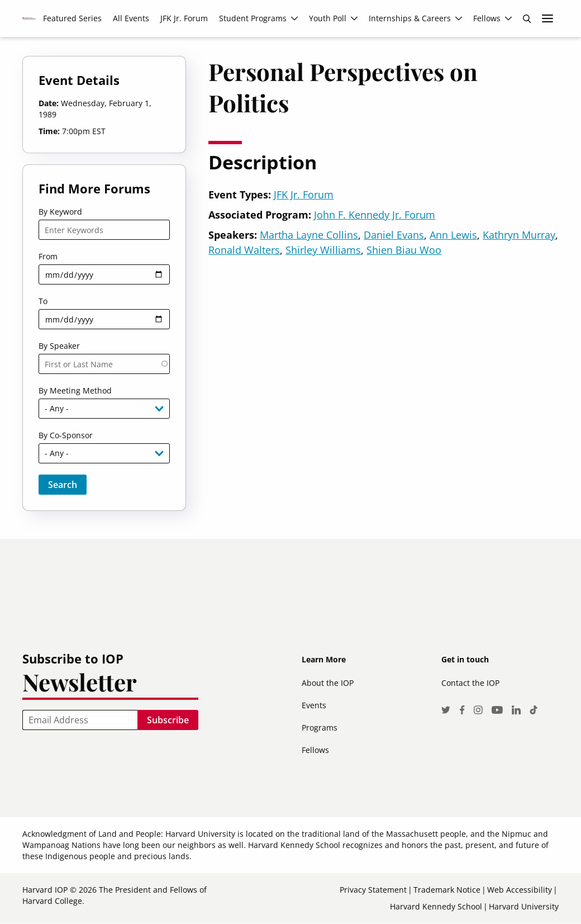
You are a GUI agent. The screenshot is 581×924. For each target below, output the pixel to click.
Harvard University (524, 906)
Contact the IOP (470, 683)
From (48, 256)
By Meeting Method (75, 390)
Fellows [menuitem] (487, 18)
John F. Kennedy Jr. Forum (375, 215)
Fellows (315, 750)
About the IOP (328, 683)
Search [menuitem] (527, 18)
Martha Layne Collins (309, 235)
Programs (320, 728)
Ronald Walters (244, 250)
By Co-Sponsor (66, 435)
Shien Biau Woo (404, 250)
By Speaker (59, 346)
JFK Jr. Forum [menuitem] (184, 18)
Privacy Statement (373, 890)
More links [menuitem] (547, 18)
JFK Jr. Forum (304, 195)
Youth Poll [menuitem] (328, 18)
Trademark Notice (447, 890)
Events (314, 705)
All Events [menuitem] (131, 18)
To (43, 301)
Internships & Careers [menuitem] (410, 18)
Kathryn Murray (519, 235)
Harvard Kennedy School (436, 906)
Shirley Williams (323, 250)
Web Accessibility (520, 890)
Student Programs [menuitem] (253, 18)
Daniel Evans (394, 235)
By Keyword (60, 212)
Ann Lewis (453, 235)
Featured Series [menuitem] (72, 18)
